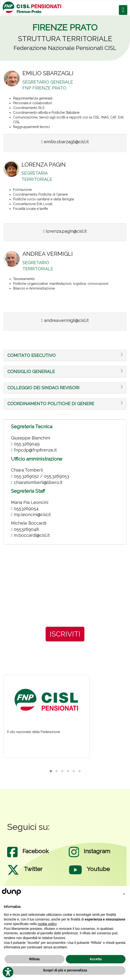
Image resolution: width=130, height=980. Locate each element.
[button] (31, 355)
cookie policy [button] (47, 924)
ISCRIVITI (65, 634)
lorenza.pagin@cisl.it (65, 231)
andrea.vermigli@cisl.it (65, 320)
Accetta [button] (96, 959)
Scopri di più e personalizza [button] (65, 970)
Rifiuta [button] (34, 959)
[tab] (65, 355)
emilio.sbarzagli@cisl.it (65, 142)
